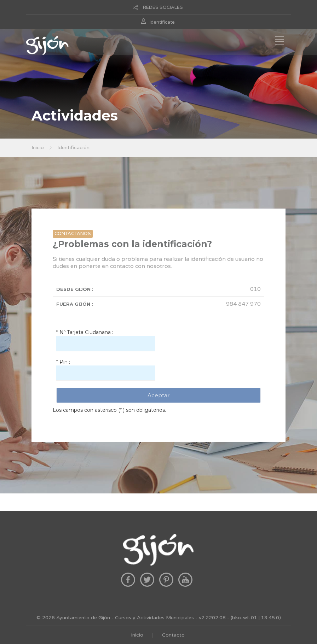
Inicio (38, 148)
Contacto (173, 635)
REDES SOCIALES (163, 7)
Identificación (73, 148)
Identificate (162, 22)
